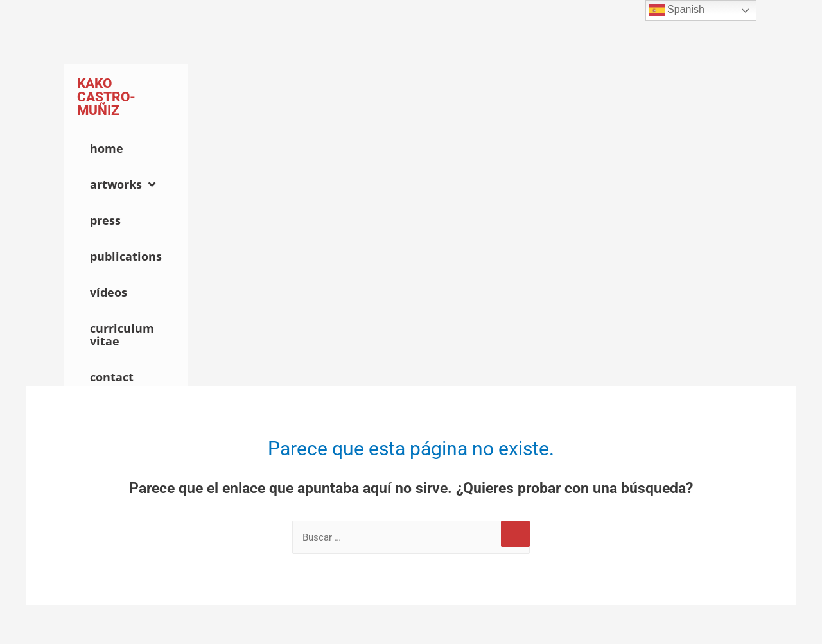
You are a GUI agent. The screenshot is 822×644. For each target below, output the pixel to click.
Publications (126, 256)
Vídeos (109, 292)
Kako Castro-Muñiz (106, 97)
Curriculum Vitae (122, 335)
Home (107, 148)
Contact (112, 377)
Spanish (677, 10)
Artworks (123, 184)
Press (105, 220)
